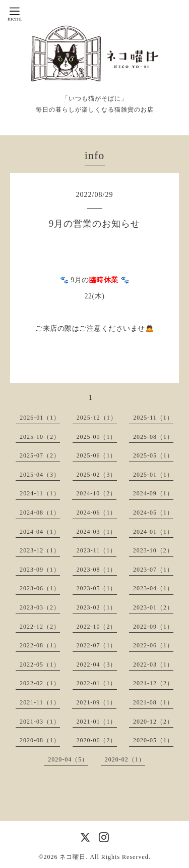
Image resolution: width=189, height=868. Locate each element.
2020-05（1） (153, 740)
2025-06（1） (97, 455)
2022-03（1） (153, 665)
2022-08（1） (40, 645)
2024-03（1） (97, 532)
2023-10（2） (153, 550)
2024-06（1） (97, 513)
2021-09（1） (96, 702)
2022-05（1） (40, 665)
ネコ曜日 (73, 857)
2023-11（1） (97, 550)
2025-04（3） (40, 475)
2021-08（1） (153, 702)
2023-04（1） (153, 588)
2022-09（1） (153, 627)
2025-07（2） (40, 455)
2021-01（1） (97, 722)
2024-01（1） (153, 532)
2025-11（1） (153, 418)
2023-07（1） (153, 570)
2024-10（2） (96, 493)
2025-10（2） (40, 437)
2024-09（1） (153, 493)
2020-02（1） (125, 759)
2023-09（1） (40, 570)
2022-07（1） (97, 645)
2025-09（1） (97, 437)
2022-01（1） (97, 683)
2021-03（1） (40, 722)
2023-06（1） (40, 588)
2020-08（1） (40, 740)
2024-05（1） (153, 513)
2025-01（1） (153, 475)
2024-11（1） (40, 493)
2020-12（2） (153, 722)
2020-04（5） (68, 759)
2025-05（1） (153, 455)
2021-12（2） (153, 683)
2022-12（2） (40, 627)
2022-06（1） (153, 645)
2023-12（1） (40, 550)
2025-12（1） (97, 418)
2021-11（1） (40, 702)
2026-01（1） (40, 418)
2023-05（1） (97, 588)
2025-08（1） (153, 437)
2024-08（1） (40, 513)
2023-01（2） (153, 607)
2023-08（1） (97, 570)
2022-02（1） (40, 683)
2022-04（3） (97, 665)
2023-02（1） (97, 607)
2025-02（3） (97, 475)
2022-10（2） (97, 627)
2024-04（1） (40, 532)
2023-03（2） (40, 607)
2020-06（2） (97, 740)
